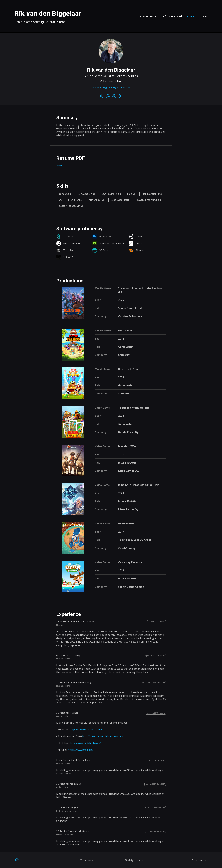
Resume (192, 16)
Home (204, 16)
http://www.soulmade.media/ (86, 729)
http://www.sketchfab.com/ (85, 743)
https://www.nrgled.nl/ (81, 750)
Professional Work (172, 16)
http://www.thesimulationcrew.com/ (103, 736)
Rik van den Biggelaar (48, 13)
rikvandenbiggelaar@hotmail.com (111, 88)
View (59, 165)
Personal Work (147, 16)
